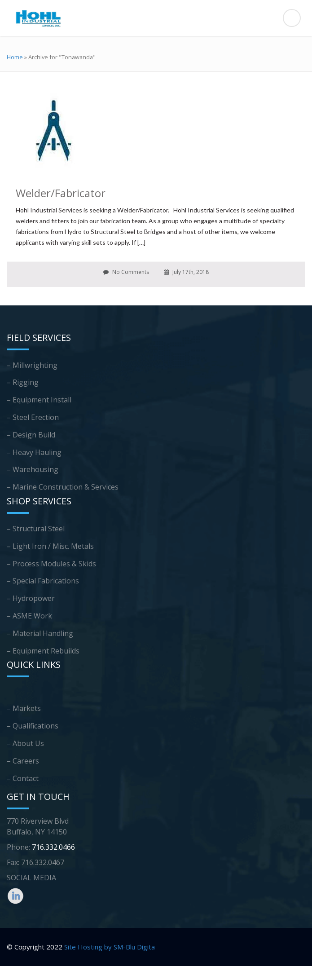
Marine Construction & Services (66, 487)
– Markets (24, 708)
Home (15, 57)
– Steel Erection (33, 417)
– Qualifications (33, 726)
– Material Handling (40, 633)
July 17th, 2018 (186, 272)
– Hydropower (31, 598)
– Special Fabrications (43, 581)
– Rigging (23, 382)
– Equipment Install (39, 400)
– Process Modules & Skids (51, 564)
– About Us (25, 743)
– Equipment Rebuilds (43, 651)
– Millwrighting (32, 365)
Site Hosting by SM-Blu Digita (110, 947)
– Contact (23, 778)
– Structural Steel (36, 529)
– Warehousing (33, 469)
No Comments (126, 272)
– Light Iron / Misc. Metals (50, 546)
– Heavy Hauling (34, 452)
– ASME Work (29, 616)
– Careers (23, 761)
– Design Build (31, 435)
